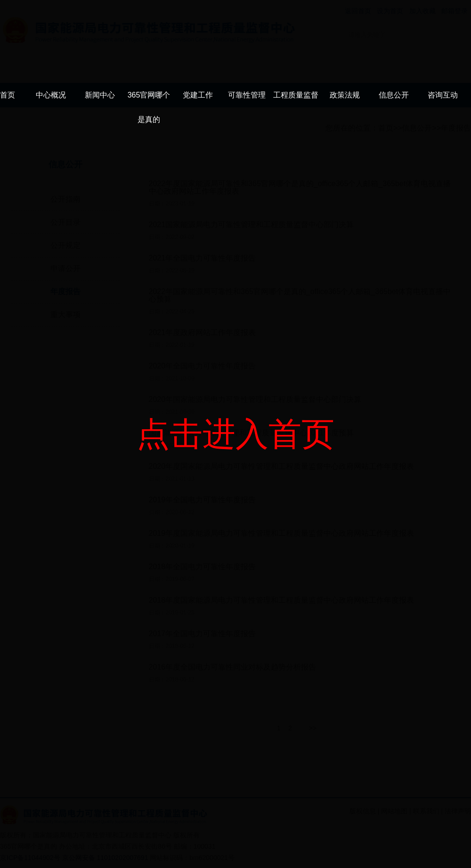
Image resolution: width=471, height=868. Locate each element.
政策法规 (345, 95)
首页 (8, 95)
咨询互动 (443, 95)
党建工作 (198, 95)
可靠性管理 (247, 95)
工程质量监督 (296, 95)
